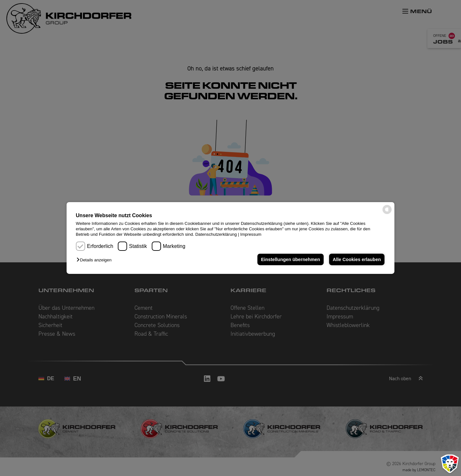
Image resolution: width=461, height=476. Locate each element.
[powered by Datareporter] (387, 213)
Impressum (251, 234)
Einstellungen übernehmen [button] (291, 259)
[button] (96, 260)
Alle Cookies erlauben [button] (357, 259)
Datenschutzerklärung (216, 234)
